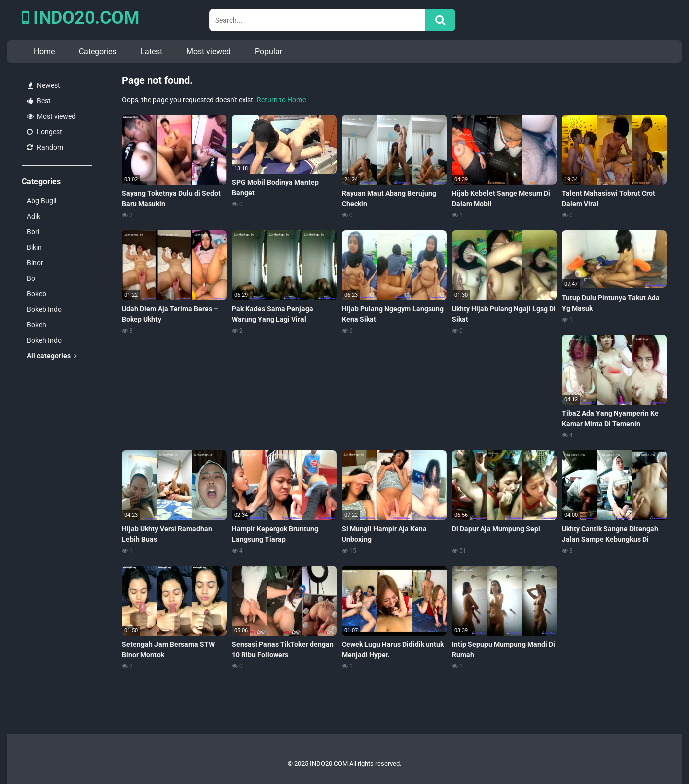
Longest (45, 132)
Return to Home (281, 100)
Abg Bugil (42, 201)
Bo (31, 278)
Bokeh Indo (44, 340)
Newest (44, 85)
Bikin (34, 247)
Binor (35, 263)
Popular (269, 51)
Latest (151, 51)
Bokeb (37, 294)
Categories (98, 51)
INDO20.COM (81, 18)
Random (45, 147)
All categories (52, 356)
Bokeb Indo (44, 309)
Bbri (33, 232)
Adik (34, 216)
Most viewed (209, 51)
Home (44, 51)
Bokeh (37, 325)
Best (39, 101)
